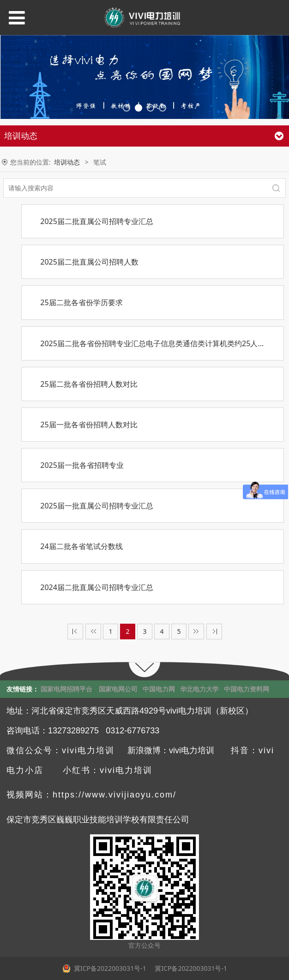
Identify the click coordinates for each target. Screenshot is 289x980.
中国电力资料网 (247, 689)
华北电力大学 (199, 689)
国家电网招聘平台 (66, 689)
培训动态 (67, 162)
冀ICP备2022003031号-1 (190, 968)
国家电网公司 (118, 689)
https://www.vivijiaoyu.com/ (114, 795)
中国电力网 (159, 689)
